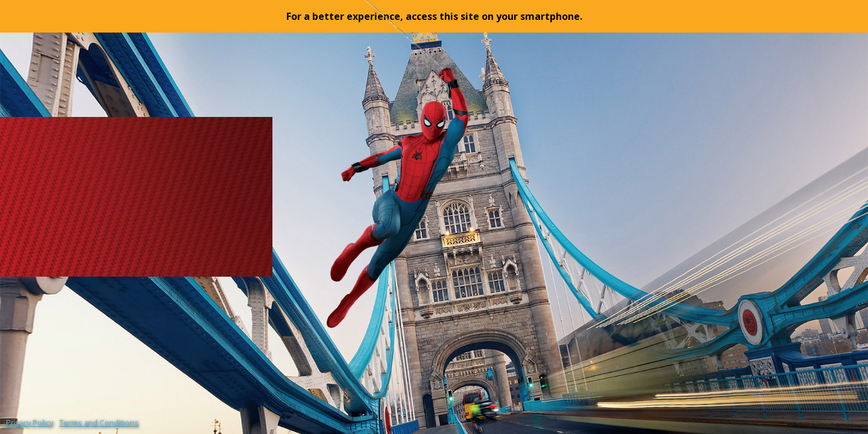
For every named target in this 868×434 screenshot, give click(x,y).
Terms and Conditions (99, 423)
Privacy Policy (30, 423)
